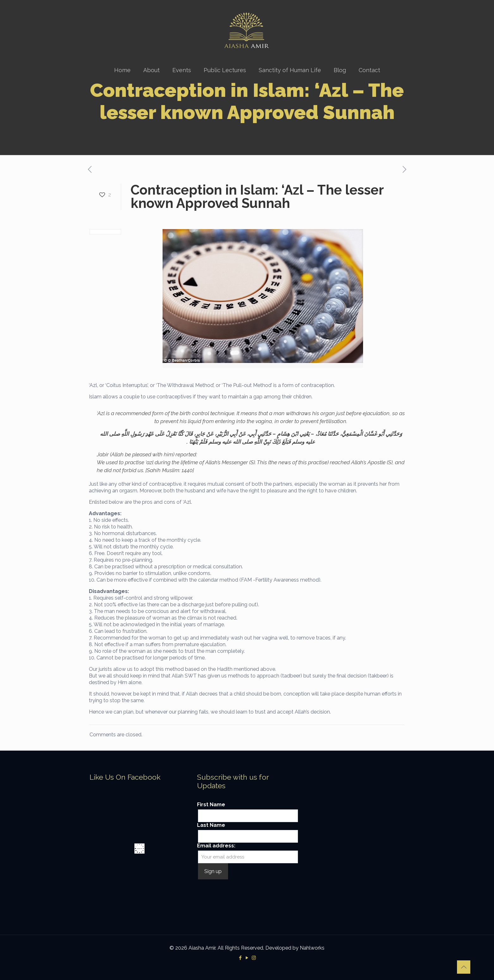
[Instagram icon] (254, 958)
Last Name (211, 825)
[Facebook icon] (241, 958)
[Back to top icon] (464, 967)
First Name (211, 805)
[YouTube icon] (247, 958)
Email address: (216, 846)
